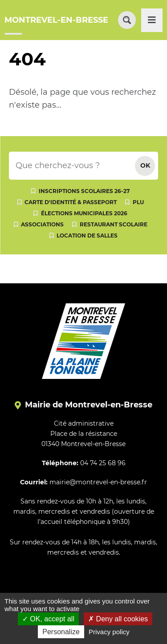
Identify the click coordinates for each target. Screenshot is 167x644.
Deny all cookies (118, 619)
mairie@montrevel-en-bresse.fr (98, 482)
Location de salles (87, 235)
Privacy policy (109, 632)
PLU (138, 202)
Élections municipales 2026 (84, 213)
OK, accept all (48, 619)
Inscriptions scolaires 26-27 (84, 191)
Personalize (61, 632)
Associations (42, 224)
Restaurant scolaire (114, 224)
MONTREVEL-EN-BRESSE (56, 20)
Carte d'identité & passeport (71, 202)
